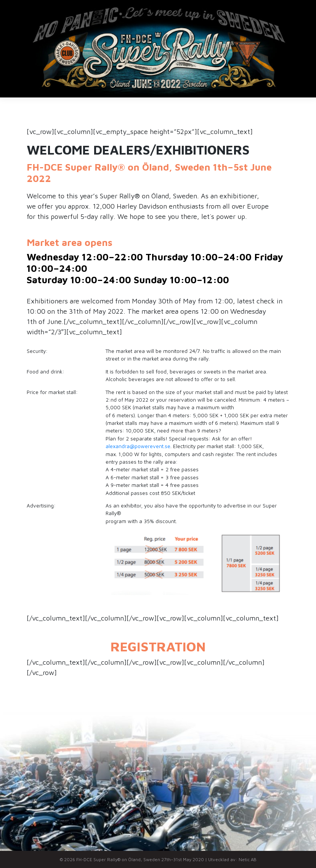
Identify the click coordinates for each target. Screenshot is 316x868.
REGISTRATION (158, 646)
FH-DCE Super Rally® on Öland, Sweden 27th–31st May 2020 (140, 859)
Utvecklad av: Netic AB (232, 859)
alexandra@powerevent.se (138, 446)
